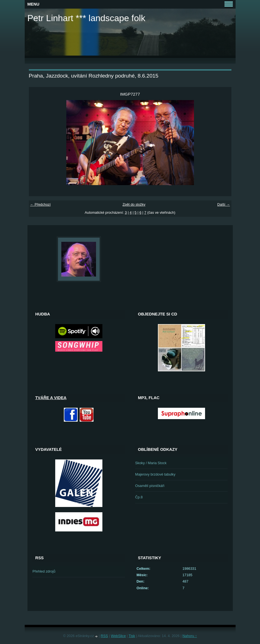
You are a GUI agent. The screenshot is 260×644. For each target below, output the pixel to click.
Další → (224, 204)
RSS (104, 636)
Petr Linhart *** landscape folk (86, 18)
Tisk (132, 636)
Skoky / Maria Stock (151, 463)
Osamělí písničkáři (150, 486)
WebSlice (118, 636)
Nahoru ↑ (190, 636)
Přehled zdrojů (44, 571)
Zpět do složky (134, 204)
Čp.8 (139, 497)
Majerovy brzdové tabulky (155, 474)
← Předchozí (41, 204)
